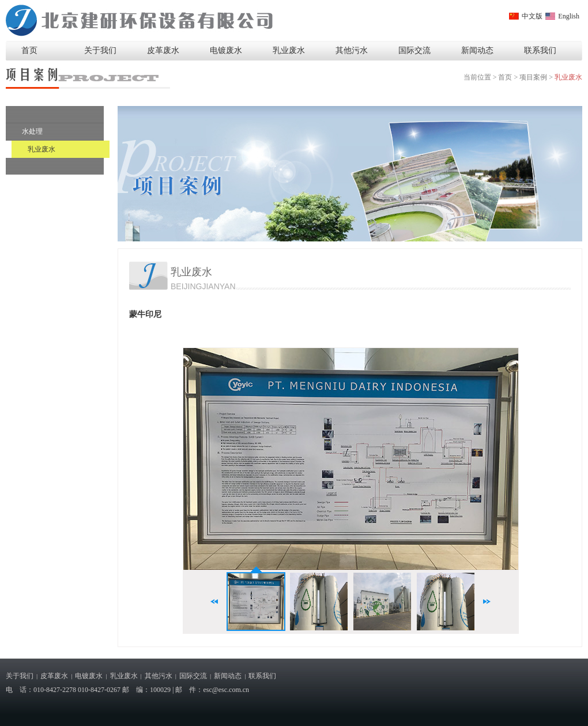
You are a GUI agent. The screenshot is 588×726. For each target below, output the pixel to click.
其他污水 (352, 50)
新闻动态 (477, 50)
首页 (29, 50)
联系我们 (540, 50)
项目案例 (533, 77)
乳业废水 (289, 50)
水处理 (32, 131)
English (569, 16)
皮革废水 (163, 50)
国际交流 (414, 50)
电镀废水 (226, 50)
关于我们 (100, 50)
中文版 (532, 16)
